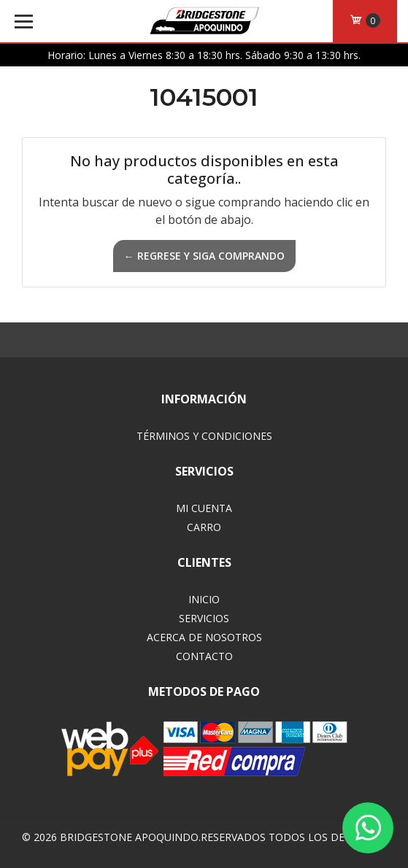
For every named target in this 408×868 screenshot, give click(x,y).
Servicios (204, 618)
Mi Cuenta (204, 508)
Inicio (204, 599)
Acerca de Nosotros (204, 637)
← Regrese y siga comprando (204, 256)
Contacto (204, 656)
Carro (204, 527)
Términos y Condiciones (204, 436)
